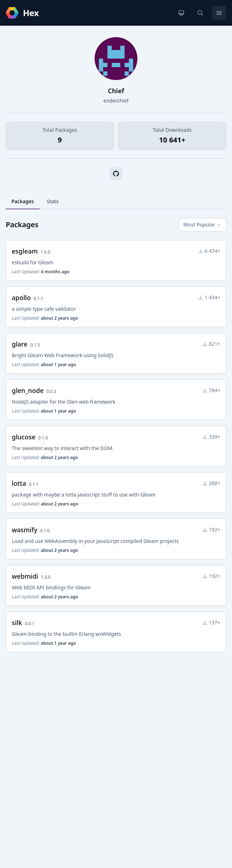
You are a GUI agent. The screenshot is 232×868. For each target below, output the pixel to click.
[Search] (200, 13)
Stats (53, 201)
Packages (23, 201)
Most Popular (203, 225)
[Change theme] (181, 13)
